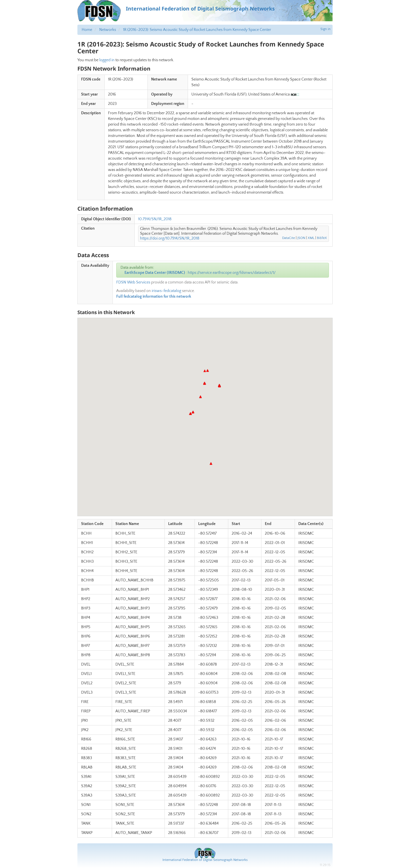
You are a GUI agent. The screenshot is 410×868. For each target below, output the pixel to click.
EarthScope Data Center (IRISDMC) (155, 273)
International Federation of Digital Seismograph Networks (205, 860)
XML (311, 238)
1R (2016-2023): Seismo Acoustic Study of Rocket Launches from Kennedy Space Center (197, 30)
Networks (108, 30)
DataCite (289, 238)
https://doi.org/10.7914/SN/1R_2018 (170, 238)
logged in (107, 60)
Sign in (326, 29)
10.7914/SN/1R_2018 (155, 219)
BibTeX (322, 238)
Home (87, 30)
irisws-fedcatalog (166, 291)
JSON (301, 238)
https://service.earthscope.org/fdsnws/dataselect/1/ (232, 273)
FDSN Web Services (133, 282)
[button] (219, 386)
